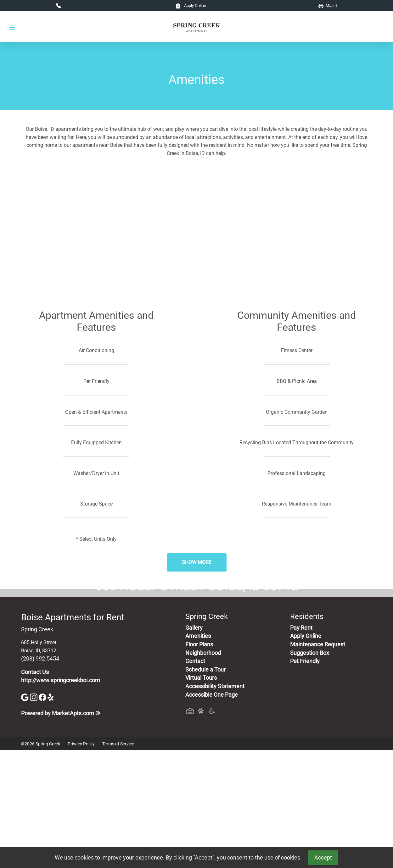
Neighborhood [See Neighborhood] (203, 771)
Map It (328, 6)
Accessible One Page (212, 812)
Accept (323, 858)
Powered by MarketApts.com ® (60, 831)
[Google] (25, 815)
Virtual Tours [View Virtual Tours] (201, 796)
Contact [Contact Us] (195, 779)
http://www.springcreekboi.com (61, 798)
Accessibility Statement (215, 804)
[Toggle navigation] (12, 27)
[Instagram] (34, 815)
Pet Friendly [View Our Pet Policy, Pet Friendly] (305, 779)
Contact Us (35, 790)
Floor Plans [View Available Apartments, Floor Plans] (199, 762)
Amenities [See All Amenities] (198, 754)
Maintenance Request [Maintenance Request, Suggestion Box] (318, 762)
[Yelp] (51, 815)
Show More (197, 562)
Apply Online (191, 6)
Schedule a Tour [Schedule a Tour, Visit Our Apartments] (205, 787)
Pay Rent (301, 745)
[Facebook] (43, 815)
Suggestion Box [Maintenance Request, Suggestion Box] (310, 771)
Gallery (194, 745)
